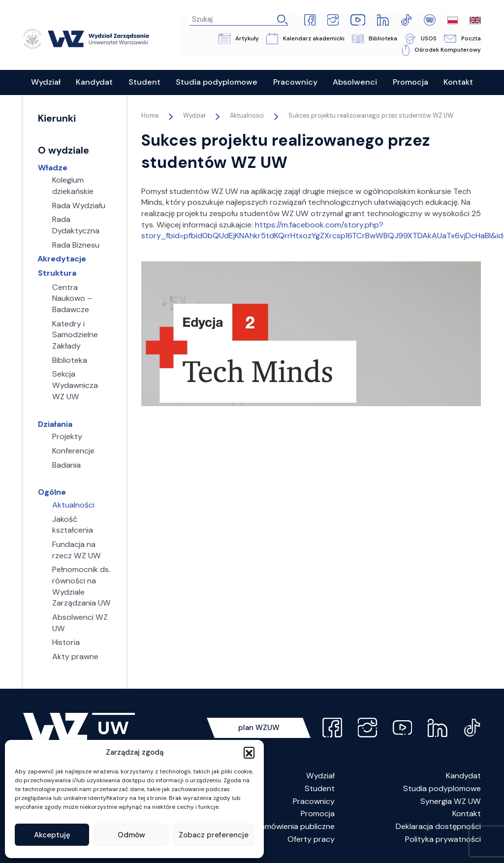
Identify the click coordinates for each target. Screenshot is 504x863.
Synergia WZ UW (451, 801)
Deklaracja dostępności (438, 826)
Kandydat (463, 776)
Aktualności (247, 116)
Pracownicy (314, 801)
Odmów (131, 835)
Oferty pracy (311, 839)
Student (320, 788)
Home (150, 116)
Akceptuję (52, 835)
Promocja (318, 814)
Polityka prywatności (443, 839)
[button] (249, 752)
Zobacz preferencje (214, 835)
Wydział (320, 776)
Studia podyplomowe (442, 788)
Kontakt (467, 814)
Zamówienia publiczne (295, 826)
